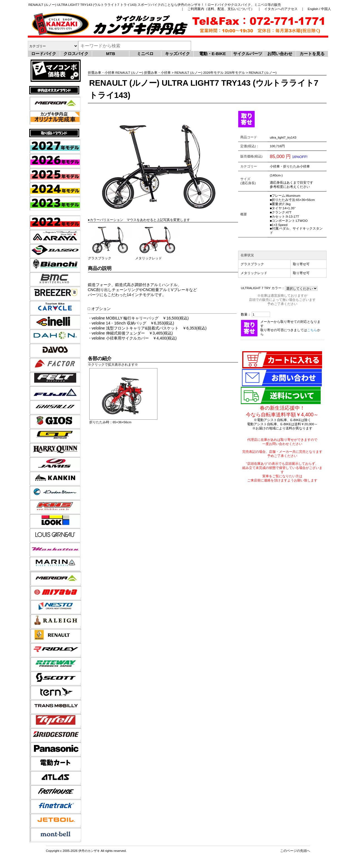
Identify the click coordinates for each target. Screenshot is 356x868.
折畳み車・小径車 (101, 72)
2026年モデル (213, 72)
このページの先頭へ (295, 851)
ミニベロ (145, 54)
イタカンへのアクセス (281, 9)
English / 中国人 (319, 9)
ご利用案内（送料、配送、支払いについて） (221, 9)
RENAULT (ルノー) (129, 72)
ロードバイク (44, 54)
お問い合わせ (280, 54)
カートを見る (312, 54)
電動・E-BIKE (212, 54)
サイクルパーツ (248, 54)
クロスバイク (76, 54)
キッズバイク (177, 54)
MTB (111, 54)
